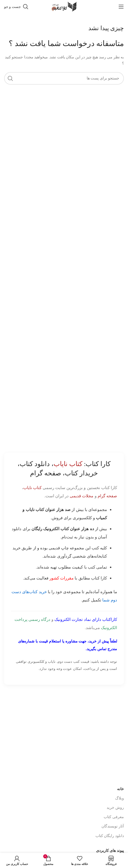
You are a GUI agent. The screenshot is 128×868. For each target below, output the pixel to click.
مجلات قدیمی (82, 496)
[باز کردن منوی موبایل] (121, 7)
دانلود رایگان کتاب (110, 836)
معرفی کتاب (114, 817)
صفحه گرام (107, 496)
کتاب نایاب (32, 488)
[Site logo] (64, 6)
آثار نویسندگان (113, 826)
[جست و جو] (16, 7)
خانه (120, 789)
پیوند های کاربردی (110, 851)
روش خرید (115, 808)
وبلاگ (120, 798)
